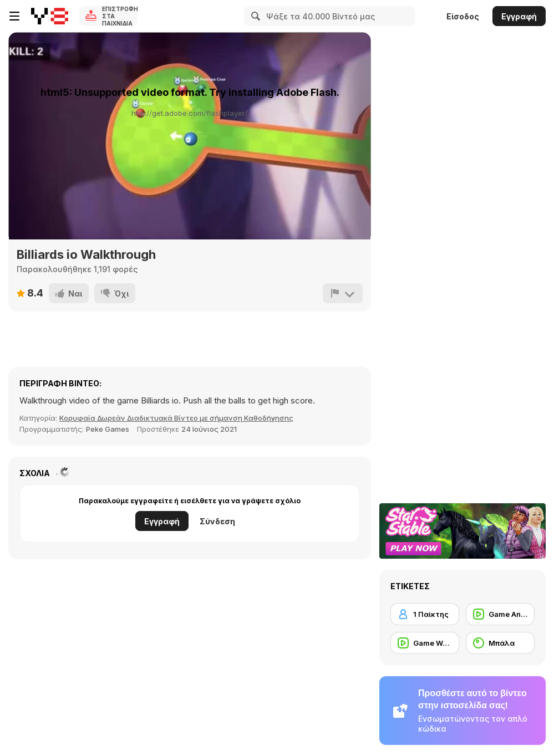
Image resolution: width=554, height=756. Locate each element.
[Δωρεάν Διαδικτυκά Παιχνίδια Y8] (50, 16)
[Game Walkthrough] (425, 643)
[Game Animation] (500, 614)
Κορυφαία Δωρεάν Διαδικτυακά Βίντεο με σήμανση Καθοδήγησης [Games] (176, 418)
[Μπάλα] (500, 643)
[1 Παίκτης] (425, 614)
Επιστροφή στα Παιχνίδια (120, 16)
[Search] (254, 16)
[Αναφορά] (343, 293)
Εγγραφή (519, 16)
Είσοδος (463, 16)
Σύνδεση (217, 521)
